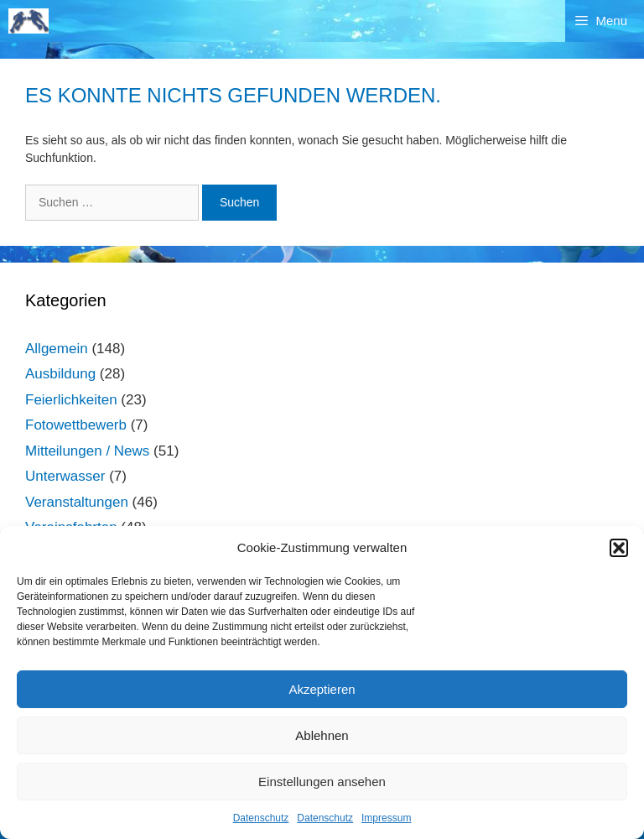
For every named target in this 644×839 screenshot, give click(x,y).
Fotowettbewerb (76, 425)
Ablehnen (322, 735)
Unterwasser (65, 476)
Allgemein (57, 349)
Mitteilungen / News (87, 451)
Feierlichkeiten (71, 400)
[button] (619, 548)
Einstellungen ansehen (322, 782)
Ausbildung (60, 374)
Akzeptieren (322, 689)
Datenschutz (261, 818)
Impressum (386, 818)
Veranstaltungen (77, 502)
